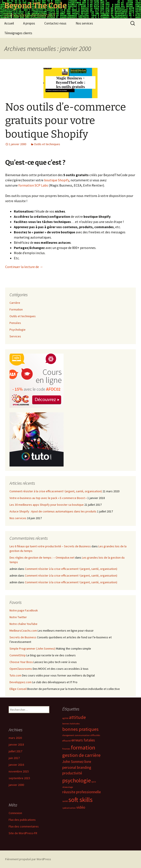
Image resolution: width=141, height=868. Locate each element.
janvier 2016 (16, 765)
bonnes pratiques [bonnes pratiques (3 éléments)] (80, 729)
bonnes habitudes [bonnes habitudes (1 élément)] (71, 724)
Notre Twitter (18, 617)
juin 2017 (14, 758)
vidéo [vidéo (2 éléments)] (81, 807)
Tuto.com (15, 675)
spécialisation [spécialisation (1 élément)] (69, 808)
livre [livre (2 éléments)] (88, 762)
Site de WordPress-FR (23, 833)
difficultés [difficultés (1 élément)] (95, 735)
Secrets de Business (23, 637)
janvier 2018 (16, 744)
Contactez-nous (55, 23)
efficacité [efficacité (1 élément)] (66, 741)
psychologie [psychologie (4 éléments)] (77, 780)
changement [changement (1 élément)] (68, 735)
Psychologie (18, 330)
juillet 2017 (15, 751)
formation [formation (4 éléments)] (83, 747)
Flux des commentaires (24, 826)
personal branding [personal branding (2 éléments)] (77, 767)
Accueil (9, 23)
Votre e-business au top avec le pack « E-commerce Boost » (48, 498)
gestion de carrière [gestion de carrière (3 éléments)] (81, 755)
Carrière (15, 303)
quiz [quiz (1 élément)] (94, 782)
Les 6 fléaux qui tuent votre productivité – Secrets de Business (50, 546)
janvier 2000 (16, 785)
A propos (29, 23)
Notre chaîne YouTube (23, 624)
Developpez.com (21, 682)
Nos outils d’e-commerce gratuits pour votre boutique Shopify (66, 121)
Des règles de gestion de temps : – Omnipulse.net (42, 558)
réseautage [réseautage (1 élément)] (68, 787)
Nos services (84, 23)
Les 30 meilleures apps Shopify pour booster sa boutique (47, 505)
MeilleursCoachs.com (23, 631)
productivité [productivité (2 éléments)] (72, 773)
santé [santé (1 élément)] (65, 801)
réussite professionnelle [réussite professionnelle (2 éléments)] (82, 792)
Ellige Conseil (18, 689)
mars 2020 (15, 738)
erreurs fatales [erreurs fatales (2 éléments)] (83, 740)
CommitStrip (18, 655)
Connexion (15, 813)
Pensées (15, 323)
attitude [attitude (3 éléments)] (77, 717)
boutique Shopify (57, 180)
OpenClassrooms (21, 669)
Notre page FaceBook (24, 610)
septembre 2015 (19, 778)
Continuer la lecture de (24, 267)
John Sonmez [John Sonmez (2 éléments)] (73, 762)
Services (15, 336)
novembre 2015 (19, 771)
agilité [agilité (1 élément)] (65, 718)
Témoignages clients (18, 33)
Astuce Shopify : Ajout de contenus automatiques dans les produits (53, 511)
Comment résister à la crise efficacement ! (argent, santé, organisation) (56, 491)
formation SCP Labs (33, 185)
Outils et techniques (47, 144)
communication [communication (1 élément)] (82, 735)
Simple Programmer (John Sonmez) (32, 649)
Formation (16, 309)
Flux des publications (22, 820)
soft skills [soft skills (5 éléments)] (80, 800)
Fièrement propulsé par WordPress (28, 859)
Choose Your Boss (21, 662)
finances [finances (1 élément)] (66, 749)
